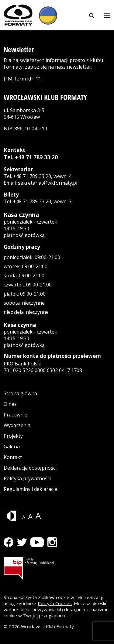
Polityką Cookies (55, 603)
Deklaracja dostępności (30, 468)
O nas (10, 404)
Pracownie (16, 415)
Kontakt (13, 457)
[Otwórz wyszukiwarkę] (92, 15)
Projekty (13, 436)
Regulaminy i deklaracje (30, 489)
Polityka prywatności (27, 478)
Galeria (12, 447)
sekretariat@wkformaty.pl (48, 183)
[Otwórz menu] (107, 15)
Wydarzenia (17, 425)
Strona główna (20, 393)
